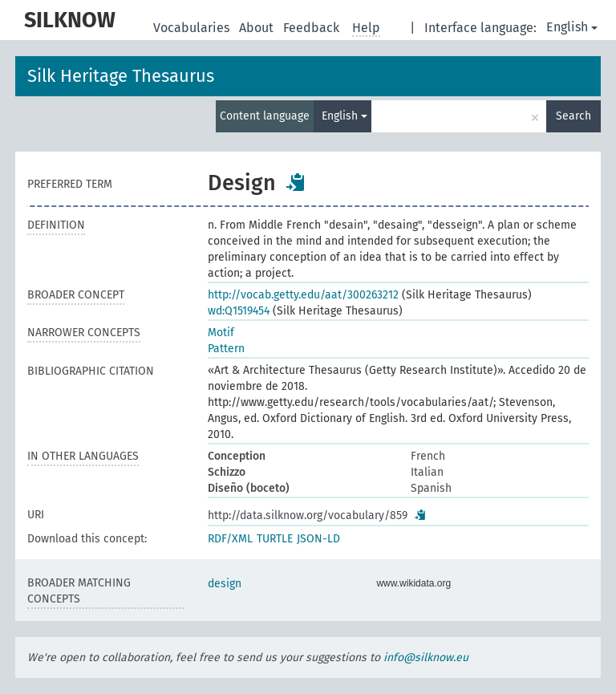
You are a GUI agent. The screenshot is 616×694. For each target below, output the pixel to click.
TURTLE (275, 539)
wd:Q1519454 (239, 311)
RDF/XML (230, 539)
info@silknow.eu (426, 657)
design (225, 584)
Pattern (226, 349)
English (572, 27)
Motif (221, 333)
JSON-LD (318, 539)
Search (573, 116)
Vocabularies (193, 28)
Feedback (313, 28)
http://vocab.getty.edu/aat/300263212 (303, 295)
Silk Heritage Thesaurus (121, 76)
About (258, 28)
